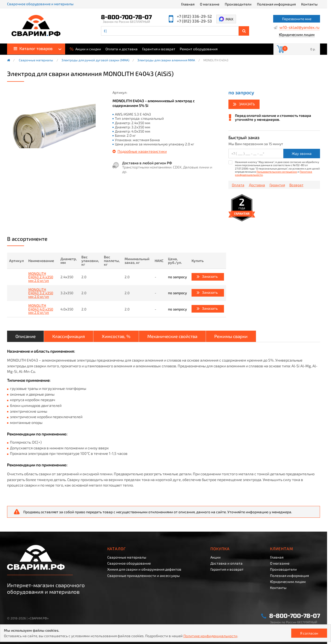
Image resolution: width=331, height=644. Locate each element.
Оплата (238, 185)
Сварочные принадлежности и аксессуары (144, 576)
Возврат (296, 185)
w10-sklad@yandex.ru (299, 28)
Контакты (309, 4)
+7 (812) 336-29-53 (194, 21)
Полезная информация (276, 4)
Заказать (247, 104)
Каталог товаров (33, 48)
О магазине (210, 4)
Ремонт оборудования (199, 49)
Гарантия (277, 185)
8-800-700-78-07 (126, 17)
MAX (229, 19)
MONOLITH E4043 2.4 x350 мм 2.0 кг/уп (41, 277)
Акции (215, 557)
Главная (188, 4)
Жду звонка (302, 153)
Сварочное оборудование (129, 563)
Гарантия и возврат (159, 49)
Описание (26, 336)
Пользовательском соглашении (277, 172)
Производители (238, 4)
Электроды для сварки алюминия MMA (166, 60)
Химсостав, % (116, 336)
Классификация (69, 336)
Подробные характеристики (142, 151)
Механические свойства (172, 336)
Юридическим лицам (297, 35)
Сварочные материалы (36, 60)
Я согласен (309, 633)
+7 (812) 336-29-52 (194, 16)
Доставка (257, 185)
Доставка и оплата (226, 563)
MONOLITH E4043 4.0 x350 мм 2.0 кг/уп (41, 309)
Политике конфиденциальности (210, 636)
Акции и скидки (85, 49)
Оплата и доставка (122, 49)
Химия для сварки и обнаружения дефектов (144, 569)
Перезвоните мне (297, 19)
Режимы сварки (231, 336)
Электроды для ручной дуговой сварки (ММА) (95, 60)
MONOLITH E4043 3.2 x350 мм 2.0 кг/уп (41, 293)
